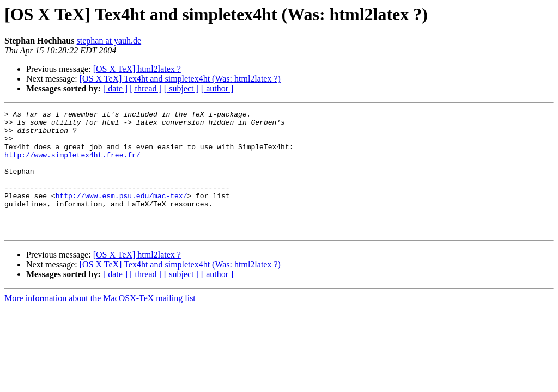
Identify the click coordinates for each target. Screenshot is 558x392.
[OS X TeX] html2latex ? (137, 69)
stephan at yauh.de (109, 41)
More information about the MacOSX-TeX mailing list (100, 323)
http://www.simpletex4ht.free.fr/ (72, 164)
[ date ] (115, 88)
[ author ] (217, 88)
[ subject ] (181, 88)
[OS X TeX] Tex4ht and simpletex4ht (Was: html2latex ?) (180, 79)
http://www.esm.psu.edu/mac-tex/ (122, 213)
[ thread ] (146, 88)
